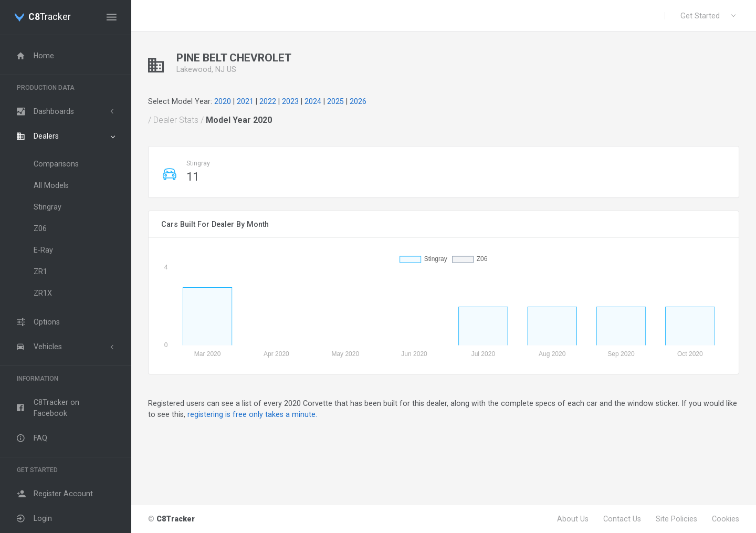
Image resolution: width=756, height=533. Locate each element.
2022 (268, 101)
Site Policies (676, 519)
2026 (358, 101)
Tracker (50, 17)
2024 (313, 101)
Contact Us (622, 519)
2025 (335, 101)
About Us (573, 519)
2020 (223, 101)
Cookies (726, 519)
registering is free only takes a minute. (252, 414)
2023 (290, 101)
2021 (245, 101)
